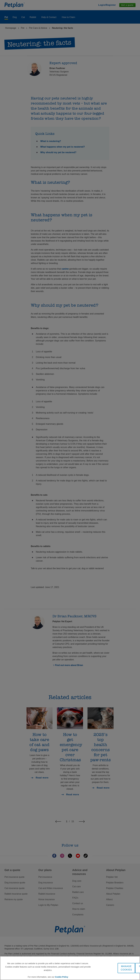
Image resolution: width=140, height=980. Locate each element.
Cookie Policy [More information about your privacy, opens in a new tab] (62, 977)
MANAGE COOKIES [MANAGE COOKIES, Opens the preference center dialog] (126, 968)
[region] (70, 968)
